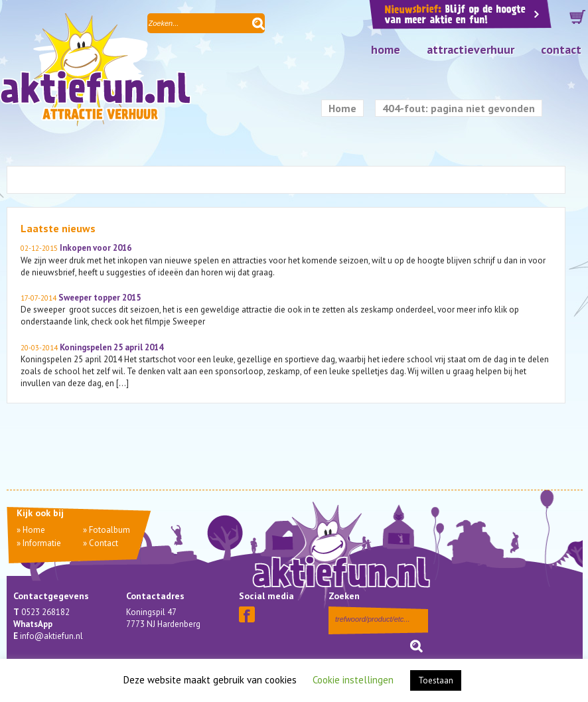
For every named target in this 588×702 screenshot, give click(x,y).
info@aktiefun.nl (51, 636)
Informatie (42, 543)
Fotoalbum (110, 530)
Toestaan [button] (436, 680)
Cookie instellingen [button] (353, 680)
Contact (561, 49)
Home (386, 49)
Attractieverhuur (471, 49)
